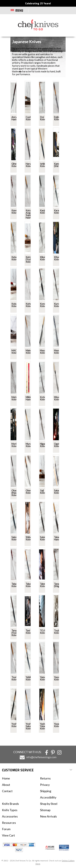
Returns (45, 778)
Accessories (10, 816)
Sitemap (45, 810)
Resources (9, 823)
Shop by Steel (49, 804)
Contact (7, 791)
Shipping (46, 791)
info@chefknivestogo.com (41, 757)
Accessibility (48, 797)
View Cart (8, 835)
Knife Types (10, 810)
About (6, 785)
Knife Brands (10, 804)
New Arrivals (48, 816)
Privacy (45, 785)
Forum (6, 829)
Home (6, 778)
